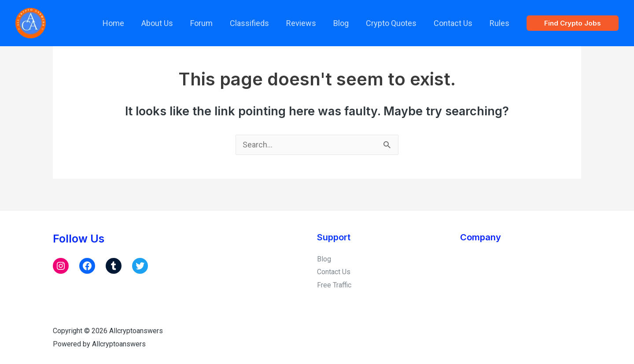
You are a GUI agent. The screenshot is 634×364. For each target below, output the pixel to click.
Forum (210, 23)
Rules (500, 23)
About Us (167, 23)
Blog (345, 23)
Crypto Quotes (394, 23)
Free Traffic (334, 285)
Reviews (307, 23)
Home (124, 23)
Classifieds (256, 23)
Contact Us (455, 23)
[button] (573, 23)
